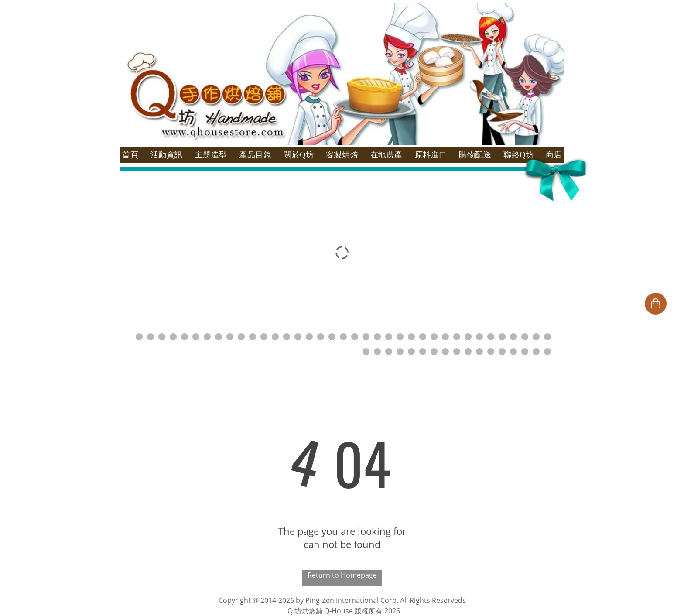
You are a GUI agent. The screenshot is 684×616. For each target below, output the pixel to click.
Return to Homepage (342, 575)
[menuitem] (130, 155)
